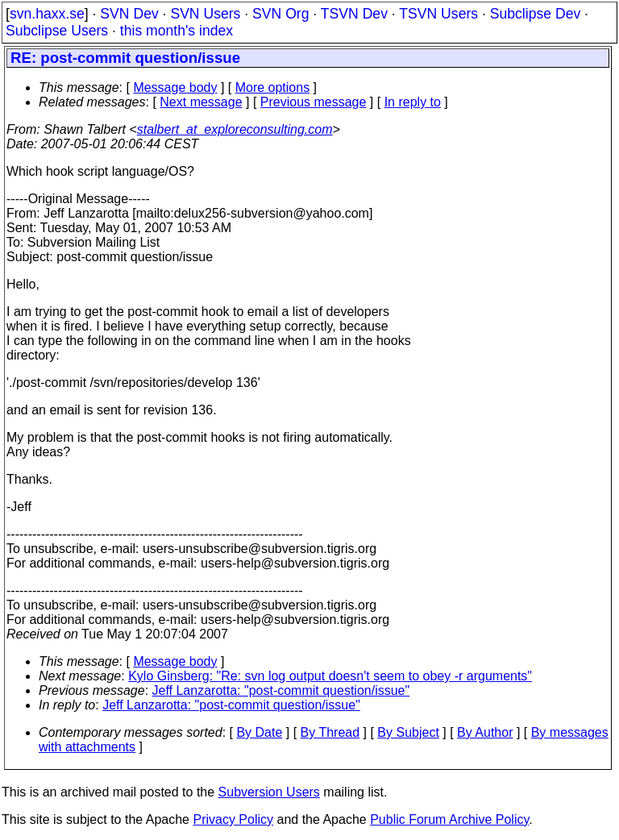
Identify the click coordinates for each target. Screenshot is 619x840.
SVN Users (205, 14)
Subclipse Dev (535, 14)
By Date (259, 732)
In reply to (413, 102)
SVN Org (280, 14)
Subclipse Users (57, 31)
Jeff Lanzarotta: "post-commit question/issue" (281, 690)
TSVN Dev (354, 14)
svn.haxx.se (47, 14)
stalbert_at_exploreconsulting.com (235, 129)
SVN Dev (129, 14)
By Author (485, 732)
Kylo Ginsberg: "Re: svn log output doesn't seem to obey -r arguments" (330, 676)
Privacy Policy (233, 819)
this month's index (177, 31)
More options (273, 87)
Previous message (314, 102)
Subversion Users (269, 792)
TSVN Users (438, 14)
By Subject (408, 732)
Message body (175, 87)
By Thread (330, 732)
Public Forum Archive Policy (449, 819)
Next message (201, 102)
